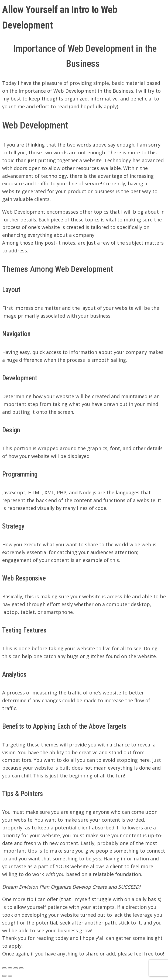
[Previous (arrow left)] (4, 976)
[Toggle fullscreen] (16, 968)
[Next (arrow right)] (10, 976)
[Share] (10, 968)
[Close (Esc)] (4, 968)
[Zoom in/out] (21, 968)
